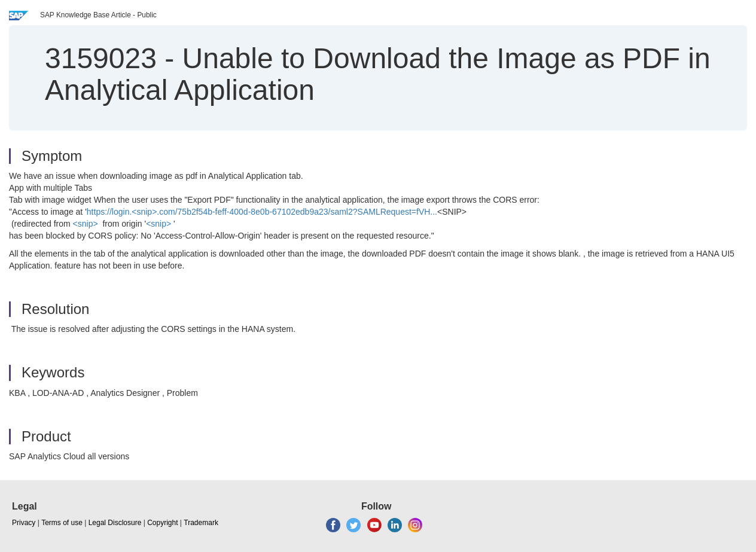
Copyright (162, 523)
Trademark (201, 523)
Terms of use (62, 523)
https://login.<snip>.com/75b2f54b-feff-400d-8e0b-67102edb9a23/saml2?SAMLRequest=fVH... (262, 212)
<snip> (86, 224)
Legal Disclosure (115, 523)
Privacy (24, 523)
